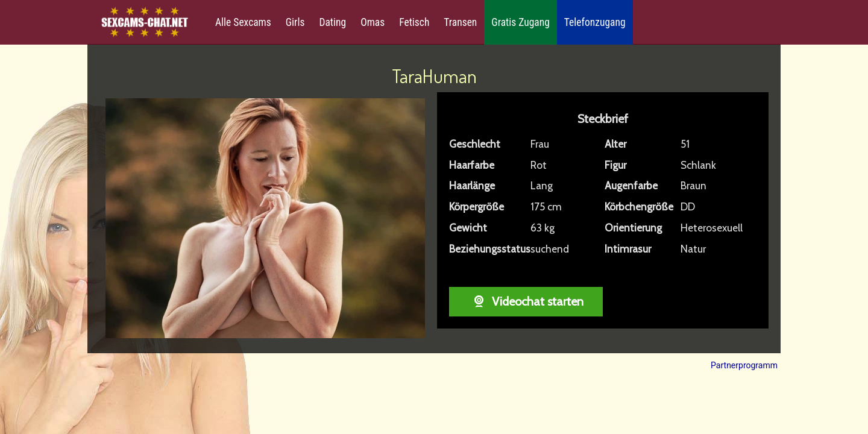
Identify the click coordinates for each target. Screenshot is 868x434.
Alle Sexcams (243, 22)
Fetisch (414, 22)
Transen (460, 22)
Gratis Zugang (520, 22)
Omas (373, 22)
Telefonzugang (595, 22)
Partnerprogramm (744, 365)
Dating (332, 22)
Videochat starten (526, 301)
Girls (295, 22)
